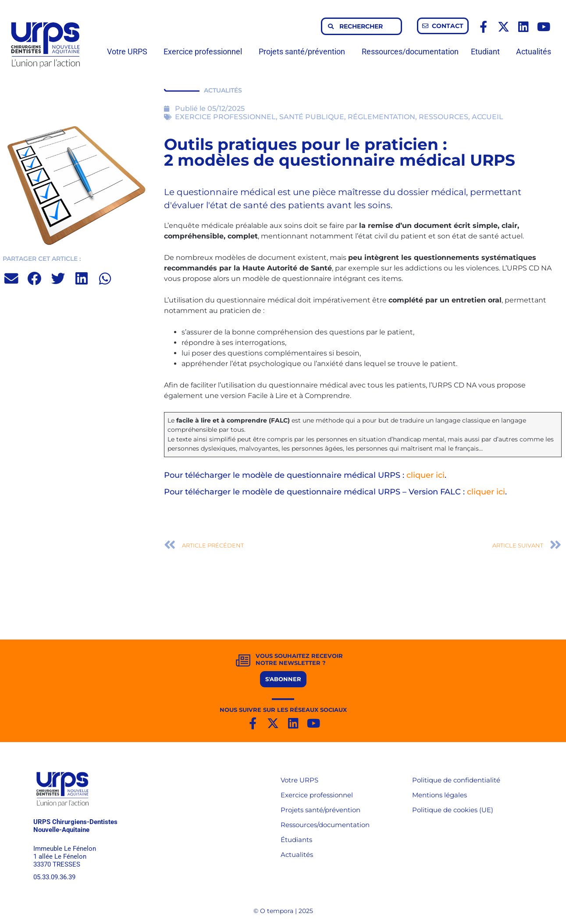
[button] (12, 279)
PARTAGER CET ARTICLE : (42, 259)
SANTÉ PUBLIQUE (312, 117)
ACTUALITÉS (223, 90)
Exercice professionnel (205, 52)
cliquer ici (425, 475)
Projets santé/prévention (304, 52)
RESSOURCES (443, 117)
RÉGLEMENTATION (381, 117)
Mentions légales (440, 795)
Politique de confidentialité (456, 780)
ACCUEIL (488, 117)
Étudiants (296, 840)
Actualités (534, 52)
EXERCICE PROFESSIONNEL (225, 117)
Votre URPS (129, 52)
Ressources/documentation (410, 52)
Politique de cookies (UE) (453, 810)
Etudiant (488, 52)
